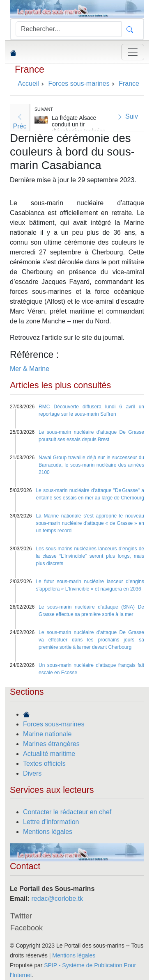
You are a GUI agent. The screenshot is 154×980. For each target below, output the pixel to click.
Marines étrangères (51, 744)
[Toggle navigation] (133, 52)
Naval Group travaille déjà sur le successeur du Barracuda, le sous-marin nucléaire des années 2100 (91, 465)
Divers (32, 773)
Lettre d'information (51, 822)
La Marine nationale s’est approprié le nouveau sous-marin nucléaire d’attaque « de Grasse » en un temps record (90, 523)
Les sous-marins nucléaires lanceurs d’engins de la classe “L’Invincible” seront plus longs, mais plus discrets (90, 556)
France (30, 69)
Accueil (28, 84)
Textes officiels (44, 764)
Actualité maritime (49, 754)
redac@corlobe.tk (57, 899)
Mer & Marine (30, 369)
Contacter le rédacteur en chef (67, 812)
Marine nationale (47, 734)
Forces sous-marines (54, 724)
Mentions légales (48, 832)
